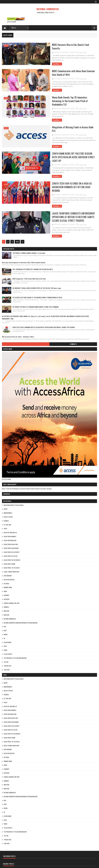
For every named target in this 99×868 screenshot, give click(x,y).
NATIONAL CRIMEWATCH (48, 9)
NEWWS (6, 618)
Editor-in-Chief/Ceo (9, 563)
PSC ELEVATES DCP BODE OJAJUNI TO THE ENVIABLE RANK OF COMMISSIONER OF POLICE (37, 281)
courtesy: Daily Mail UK (10, 516)
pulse (5, 630)
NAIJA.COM (6, 595)
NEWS (6, 46)
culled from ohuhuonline (11, 532)
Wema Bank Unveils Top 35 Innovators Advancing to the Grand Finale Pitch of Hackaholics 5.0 (66, 98)
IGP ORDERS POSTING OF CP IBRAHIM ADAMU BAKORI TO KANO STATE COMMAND (36, 291)
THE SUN (6, 646)
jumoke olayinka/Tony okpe (12, 587)
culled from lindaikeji (10, 520)
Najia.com (6, 599)
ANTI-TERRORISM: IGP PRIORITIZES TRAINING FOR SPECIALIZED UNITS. (33, 253)
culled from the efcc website (12, 544)
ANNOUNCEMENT (8, 497)
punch (5, 634)
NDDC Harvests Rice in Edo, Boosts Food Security (63, 45)
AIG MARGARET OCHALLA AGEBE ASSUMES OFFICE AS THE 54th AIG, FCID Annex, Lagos (37, 272)
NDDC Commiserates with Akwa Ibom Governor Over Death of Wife (65, 72)
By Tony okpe (7, 508)
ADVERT (6, 493)
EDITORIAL (6, 567)
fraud (5, 575)
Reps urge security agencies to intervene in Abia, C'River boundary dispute (24, 246)
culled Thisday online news (11, 555)
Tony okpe (7, 653)
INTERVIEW (7, 583)
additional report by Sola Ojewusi (14, 489)
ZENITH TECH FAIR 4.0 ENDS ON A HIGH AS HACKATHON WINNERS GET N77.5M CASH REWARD (66, 175)
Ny (4, 622)
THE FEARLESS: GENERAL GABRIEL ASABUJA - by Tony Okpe (29, 237)
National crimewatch (10, 603)
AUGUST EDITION (8, 501)
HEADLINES (6, 579)
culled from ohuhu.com (11, 528)
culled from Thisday (9, 548)
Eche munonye (8, 559)
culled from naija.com (10, 524)
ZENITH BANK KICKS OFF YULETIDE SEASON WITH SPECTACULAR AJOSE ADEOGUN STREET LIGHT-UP (63, 149)
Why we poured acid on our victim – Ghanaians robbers (18, 320)
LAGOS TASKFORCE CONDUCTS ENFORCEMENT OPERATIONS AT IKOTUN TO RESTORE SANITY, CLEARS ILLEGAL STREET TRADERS (65, 203)
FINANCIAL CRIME (8, 571)
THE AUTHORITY (8, 638)
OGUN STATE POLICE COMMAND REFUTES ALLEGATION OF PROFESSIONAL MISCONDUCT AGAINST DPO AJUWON (44, 311)
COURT (6, 512)
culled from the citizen (11, 540)
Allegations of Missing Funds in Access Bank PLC (63, 122)
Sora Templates (13, 865)
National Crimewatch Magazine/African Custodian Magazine (21, 606)
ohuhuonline (8, 626)
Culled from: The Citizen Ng (12, 551)
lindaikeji (6, 591)
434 (17, 225)
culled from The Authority (12, 536)
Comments (73, 328)
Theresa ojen (7, 649)
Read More (44, 58)
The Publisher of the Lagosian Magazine (15, 642)
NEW (5, 610)
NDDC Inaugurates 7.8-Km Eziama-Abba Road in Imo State (29, 262)
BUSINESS (6, 505)
